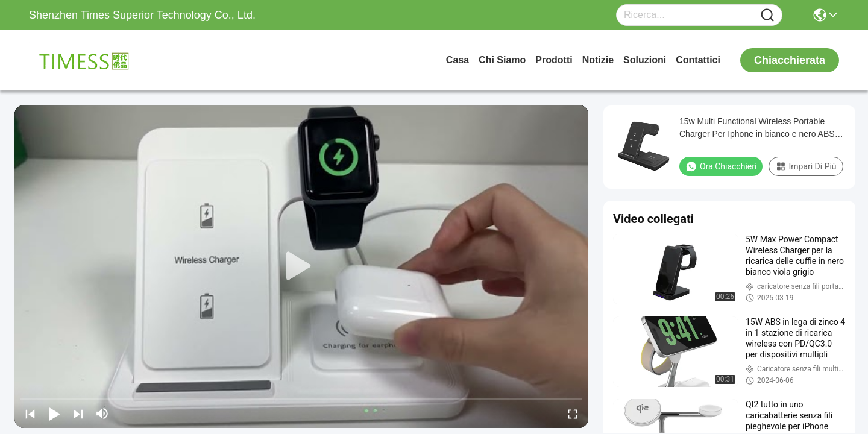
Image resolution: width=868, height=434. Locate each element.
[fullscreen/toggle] (573, 414)
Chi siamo (502, 60)
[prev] (30, 414)
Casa (458, 60)
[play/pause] (54, 414)
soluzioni (645, 60)
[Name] (767, 15)
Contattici (698, 60)
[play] (301, 266)
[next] (78, 414)
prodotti (554, 60)
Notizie (598, 60)
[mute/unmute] (102, 414)
